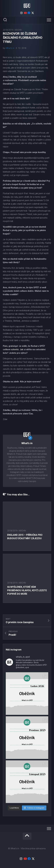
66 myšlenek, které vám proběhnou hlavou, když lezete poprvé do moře (27, 590)
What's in (10, 48)
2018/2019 (8, 30)
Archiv (18, 30)
